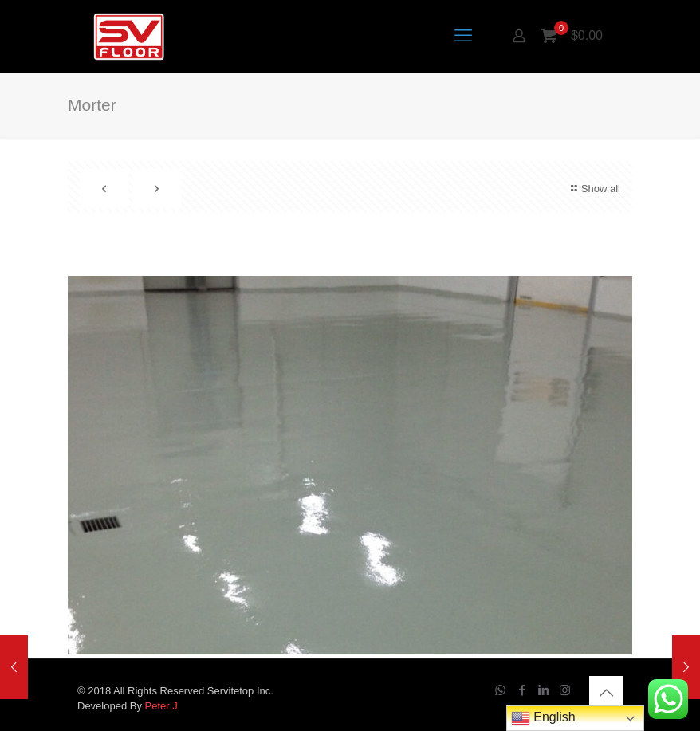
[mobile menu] (463, 36)
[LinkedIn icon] (543, 690)
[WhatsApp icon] (500, 690)
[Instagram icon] (565, 690)
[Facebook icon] (522, 690)
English (543, 718)
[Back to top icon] (606, 693)
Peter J (161, 706)
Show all (594, 189)
